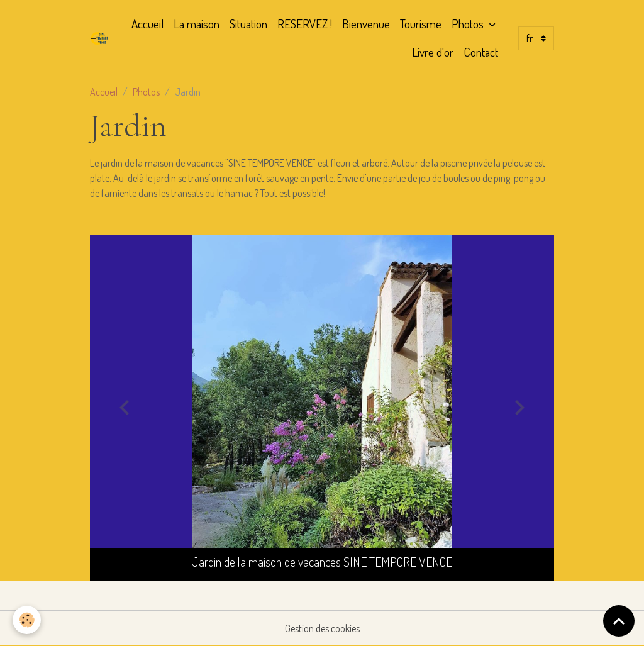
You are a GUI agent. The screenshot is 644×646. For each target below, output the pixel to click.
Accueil (147, 24)
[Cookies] (27, 620)
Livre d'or (433, 52)
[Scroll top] (619, 621)
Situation (248, 24)
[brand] (100, 38)
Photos (469, 24)
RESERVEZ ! (305, 24)
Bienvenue (366, 24)
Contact (481, 52)
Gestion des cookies (322, 628)
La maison (197, 24)
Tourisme (421, 24)
